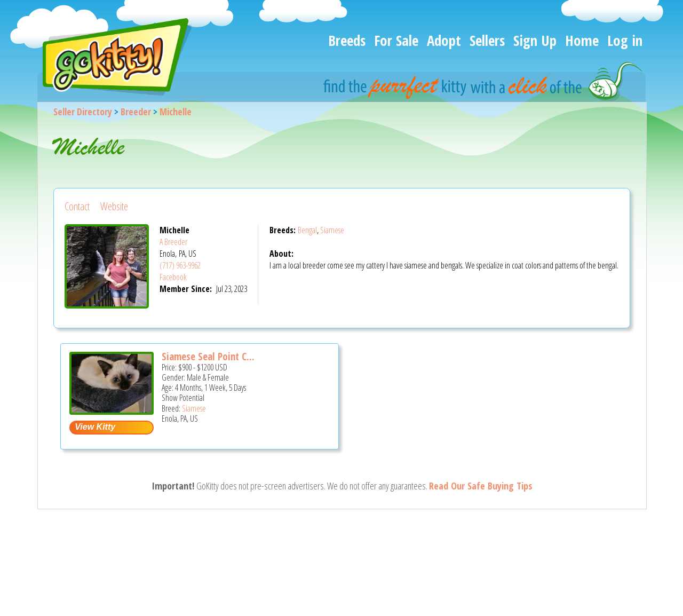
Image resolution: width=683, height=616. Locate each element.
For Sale (396, 40)
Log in (625, 40)
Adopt (444, 40)
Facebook (173, 277)
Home (582, 40)
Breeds (347, 40)
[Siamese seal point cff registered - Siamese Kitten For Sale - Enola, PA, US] (112, 411)
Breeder (136, 112)
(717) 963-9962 (180, 265)
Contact (77, 206)
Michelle (176, 112)
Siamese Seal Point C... (208, 357)
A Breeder (173, 242)
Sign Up (535, 40)
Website (114, 206)
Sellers (487, 40)
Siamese (332, 230)
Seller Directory (83, 112)
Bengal (307, 230)
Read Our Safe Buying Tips (481, 486)
